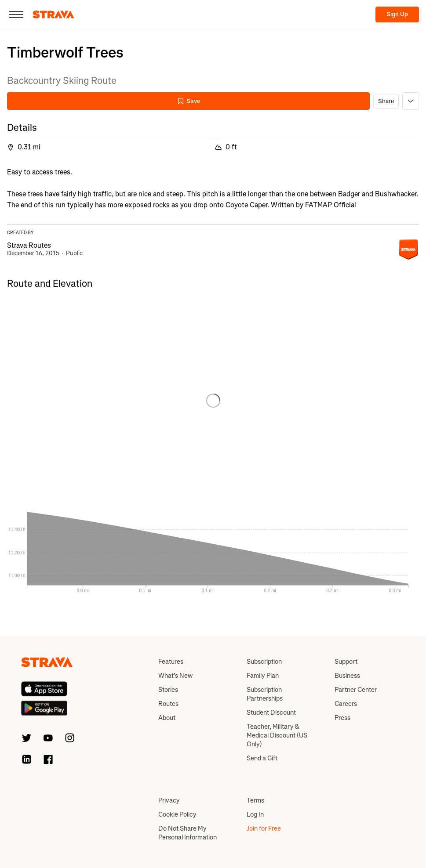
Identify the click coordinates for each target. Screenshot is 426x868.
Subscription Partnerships (265, 694)
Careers (346, 704)
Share (386, 101)
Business (347, 676)
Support (346, 662)
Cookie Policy (177, 814)
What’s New (175, 676)
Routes (168, 704)
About (167, 718)
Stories (168, 690)
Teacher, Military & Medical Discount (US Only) (277, 735)
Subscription (264, 662)
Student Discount (271, 712)
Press (342, 718)
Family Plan (263, 676)
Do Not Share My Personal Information (188, 833)
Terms (255, 800)
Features (171, 662)
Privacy (169, 800)
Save (189, 101)
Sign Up (397, 14)
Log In (255, 814)
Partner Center (356, 690)
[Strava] (53, 14)
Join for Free (264, 828)
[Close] (16, 14)
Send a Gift (262, 758)
